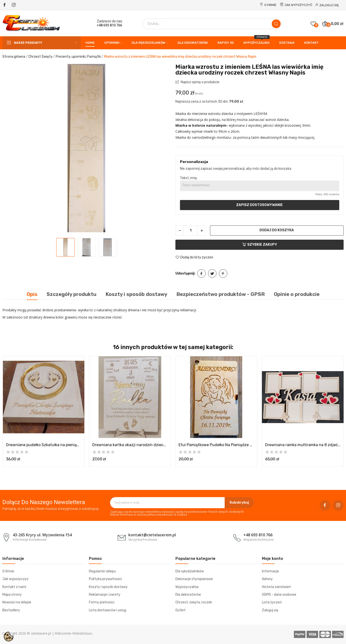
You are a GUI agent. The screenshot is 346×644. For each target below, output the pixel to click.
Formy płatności (102, 602)
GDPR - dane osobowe (279, 595)
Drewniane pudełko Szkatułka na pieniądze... (44, 445)
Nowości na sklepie (17, 602)
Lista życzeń (272, 602)
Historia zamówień (276, 587)
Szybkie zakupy (260, 245)
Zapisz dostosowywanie (259, 205)
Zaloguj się (270, 610)
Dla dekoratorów (188, 595)
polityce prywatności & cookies (167, 515)
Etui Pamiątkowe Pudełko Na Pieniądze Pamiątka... (216, 445)
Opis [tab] (32, 294)
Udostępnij (201, 273)
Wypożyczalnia (187, 587)
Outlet (180, 610)
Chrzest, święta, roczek (194, 602)
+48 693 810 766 (109, 25)
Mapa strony (12, 595)
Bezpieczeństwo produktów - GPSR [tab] (221, 294)
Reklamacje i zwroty (105, 595)
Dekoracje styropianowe (194, 579)
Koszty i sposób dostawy (108, 587)
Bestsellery (11, 610)
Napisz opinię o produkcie (200, 82)
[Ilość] (191, 231)
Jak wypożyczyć (298, 5)
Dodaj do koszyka (277, 230)
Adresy (267, 579)
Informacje (270, 571)
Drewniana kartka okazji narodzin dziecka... (130, 445)
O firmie (270, 5)
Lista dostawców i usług (108, 610)
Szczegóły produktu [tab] (71, 294)
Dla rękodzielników (190, 571)
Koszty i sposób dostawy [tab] (136, 294)
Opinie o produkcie (297, 294)
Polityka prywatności (105, 579)
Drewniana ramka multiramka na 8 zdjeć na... (303, 445)
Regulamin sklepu (102, 571)
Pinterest (223, 273)
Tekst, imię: (189, 178)
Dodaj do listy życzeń (194, 257)
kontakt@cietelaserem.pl (152, 535)
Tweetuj (212, 273)
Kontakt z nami (14, 587)
